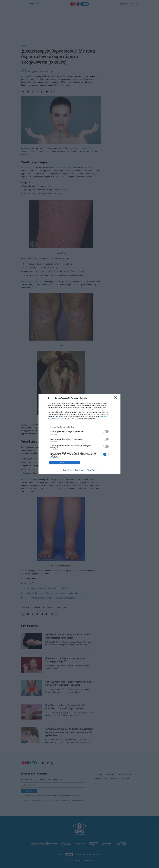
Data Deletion (68, 470)
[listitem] (80, 427)
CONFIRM (64, 462)
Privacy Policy (91, 470)
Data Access (79, 470)
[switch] (106, 432)
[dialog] (80, 434)
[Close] (116, 398)
